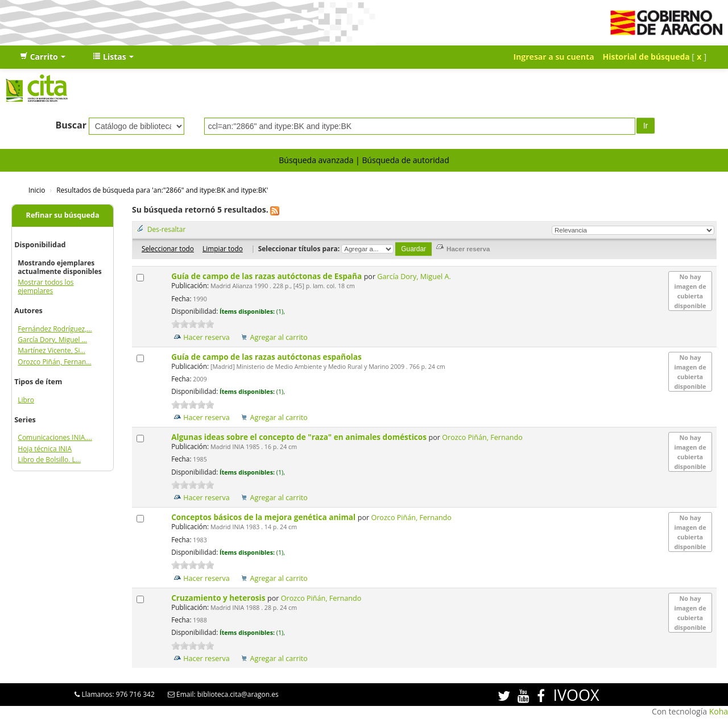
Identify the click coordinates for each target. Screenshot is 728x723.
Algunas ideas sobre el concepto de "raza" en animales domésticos (300, 437)
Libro (26, 400)
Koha (719, 711)
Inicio (37, 190)
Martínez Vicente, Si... (51, 350)
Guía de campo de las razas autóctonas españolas (267, 357)
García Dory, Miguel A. (414, 277)
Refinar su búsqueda (63, 215)
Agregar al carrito (279, 337)
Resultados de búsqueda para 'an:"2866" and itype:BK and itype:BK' (162, 190)
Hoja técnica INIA (45, 449)
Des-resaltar (166, 229)
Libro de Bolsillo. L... (49, 460)
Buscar (71, 125)
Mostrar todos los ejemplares (45, 286)
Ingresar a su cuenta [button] (554, 57)
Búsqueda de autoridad (405, 160)
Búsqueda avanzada (316, 160)
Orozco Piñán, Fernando (482, 437)
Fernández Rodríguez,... (55, 329)
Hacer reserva (206, 337)
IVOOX (576, 695)
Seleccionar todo (168, 248)
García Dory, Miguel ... (52, 340)
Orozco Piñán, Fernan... (54, 362)
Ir (646, 126)
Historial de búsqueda (646, 57)
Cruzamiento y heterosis (219, 598)
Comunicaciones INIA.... (55, 437)
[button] (43, 57)
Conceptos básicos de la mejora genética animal (264, 517)
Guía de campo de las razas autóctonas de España (267, 276)
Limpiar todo (223, 248)
